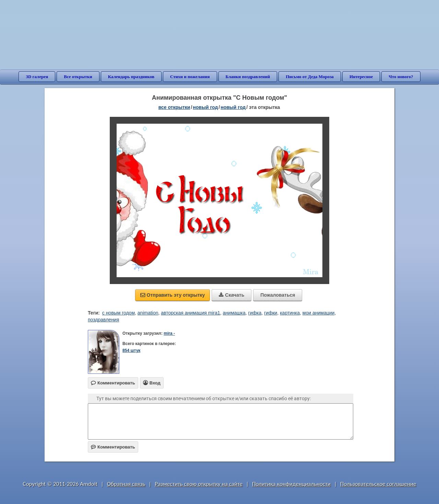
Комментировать (113, 447)
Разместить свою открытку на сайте (199, 484)
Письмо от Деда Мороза (310, 77)
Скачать (232, 295)
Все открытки (78, 77)
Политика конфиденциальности (291, 484)
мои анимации (319, 313)
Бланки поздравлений (248, 77)
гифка (255, 313)
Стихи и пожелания (190, 77)
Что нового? (401, 77)
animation (148, 313)
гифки (271, 313)
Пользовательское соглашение (378, 484)
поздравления (103, 320)
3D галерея (37, 77)
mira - (169, 333)
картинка (290, 313)
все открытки (174, 107)
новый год (205, 107)
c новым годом (118, 313)
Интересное (361, 77)
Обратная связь (126, 484)
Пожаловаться (278, 295)
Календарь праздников (131, 77)
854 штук (131, 351)
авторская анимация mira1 (191, 313)
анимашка (234, 313)
